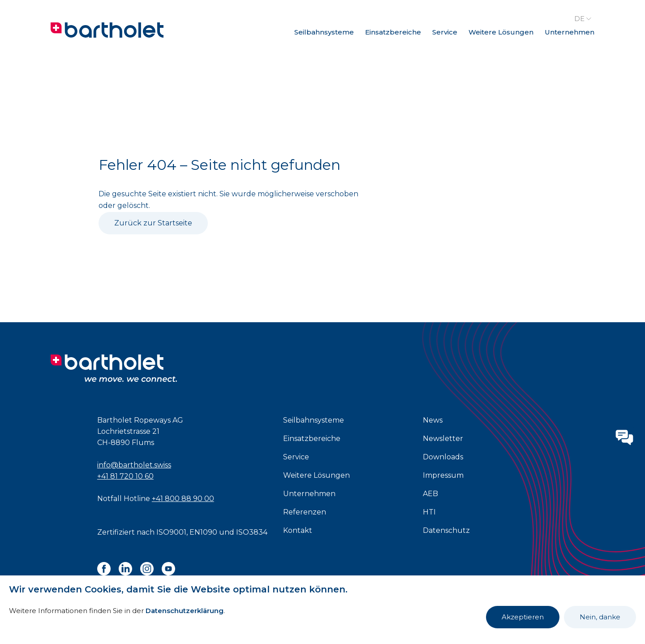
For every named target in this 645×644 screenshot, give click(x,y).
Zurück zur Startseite (153, 223)
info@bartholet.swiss (134, 465)
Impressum (443, 475)
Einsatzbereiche (393, 32)
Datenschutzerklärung (185, 611)
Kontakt (298, 530)
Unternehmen (570, 32)
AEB (430, 494)
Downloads (443, 457)
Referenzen (305, 512)
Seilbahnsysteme (324, 32)
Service (445, 32)
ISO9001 (171, 532)
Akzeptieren (523, 617)
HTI (429, 512)
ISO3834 (252, 532)
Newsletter (443, 439)
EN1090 (203, 532)
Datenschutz (446, 530)
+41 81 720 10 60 (125, 476)
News (433, 420)
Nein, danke (600, 617)
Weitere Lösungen (501, 32)
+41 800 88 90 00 (183, 499)
